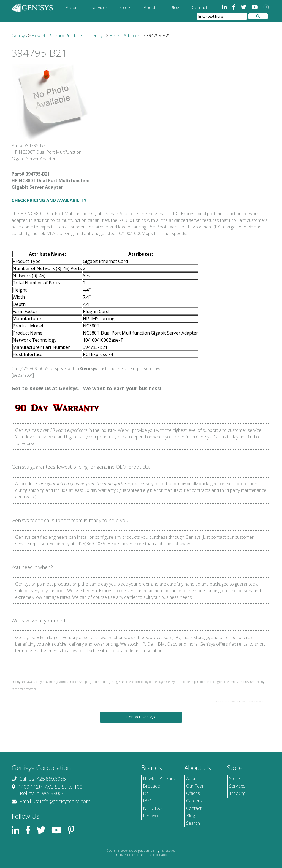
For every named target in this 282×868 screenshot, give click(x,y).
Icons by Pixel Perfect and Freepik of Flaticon (141, 855)
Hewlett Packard (159, 778)
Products (74, 7)
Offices (193, 793)
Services (100, 7)
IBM (147, 801)
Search (193, 823)
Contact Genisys (141, 717)
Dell (147, 793)
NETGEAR (153, 808)
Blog (175, 7)
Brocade (151, 786)
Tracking (237, 793)
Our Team (196, 786)
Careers (194, 801)
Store (125, 7)
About (150, 7)
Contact (200, 7)
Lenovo (150, 816)
